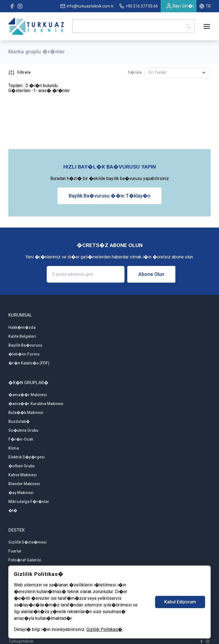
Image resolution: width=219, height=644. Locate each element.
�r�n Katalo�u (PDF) (29, 363)
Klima (14, 448)
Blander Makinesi (24, 484)
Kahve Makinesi (23, 475)
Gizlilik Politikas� (104, 629)
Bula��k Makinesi (26, 413)
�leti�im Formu (24, 354)
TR (205, 6)
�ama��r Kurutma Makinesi (36, 404)
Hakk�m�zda (22, 327)
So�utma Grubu (23, 430)
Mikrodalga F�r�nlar (29, 502)
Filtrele (20, 73)
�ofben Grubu (22, 466)
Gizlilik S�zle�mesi (28, 542)
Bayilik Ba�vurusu (25, 345)
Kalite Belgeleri (22, 336)
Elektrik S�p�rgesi (27, 457)
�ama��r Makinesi (28, 395)
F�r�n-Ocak (21, 439)
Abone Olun (151, 274)
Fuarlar (15, 551)
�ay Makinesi (21, 493)
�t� (13, 510)
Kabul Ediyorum (180, 602)
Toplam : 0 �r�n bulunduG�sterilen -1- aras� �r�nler (39, 88)
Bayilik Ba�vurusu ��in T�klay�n (109, 196)
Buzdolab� (19, 421)
